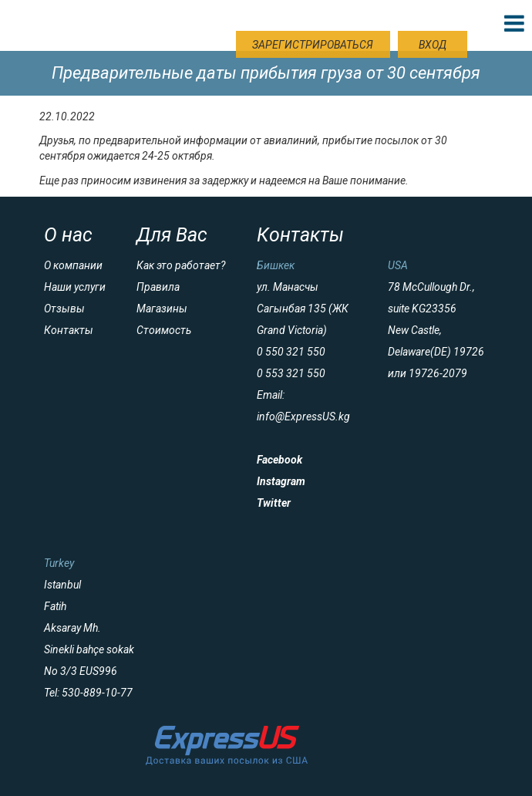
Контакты (69, 330)
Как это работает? (181, 265)
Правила (158, 287)
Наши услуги (75, 287)
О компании (73, 265)
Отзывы (64, 309)
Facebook (279, 460)
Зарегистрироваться (313, 45)
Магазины (162, 309)
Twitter (274, 503)
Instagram (281, 481)
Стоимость (164, 330)
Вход (433, 45)
